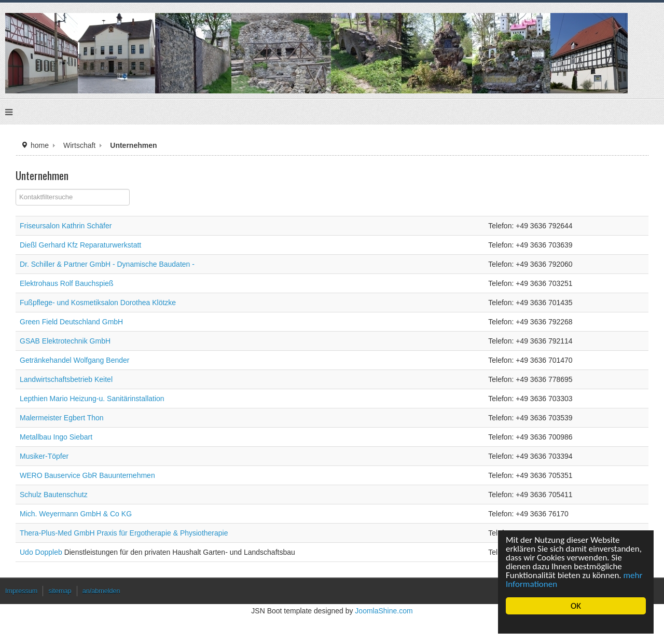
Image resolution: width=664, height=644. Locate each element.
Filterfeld (16, 189)
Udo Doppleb (42, 552)
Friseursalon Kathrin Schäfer (66, 226)
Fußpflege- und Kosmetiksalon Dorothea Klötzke (98, 303)
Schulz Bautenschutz (54, 495)
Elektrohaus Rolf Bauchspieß (67, 283)
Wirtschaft (79, 145)
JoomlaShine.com (384, 611)
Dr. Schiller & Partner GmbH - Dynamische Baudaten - (107, 264)
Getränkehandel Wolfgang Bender (74, 360)
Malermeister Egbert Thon (62, 418)
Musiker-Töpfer (44, 456)
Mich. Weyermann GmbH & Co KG (76, 514)
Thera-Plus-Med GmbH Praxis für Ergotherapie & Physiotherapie (124, 533)
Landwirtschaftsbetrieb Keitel (66, 379)
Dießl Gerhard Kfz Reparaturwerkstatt (80, 245)
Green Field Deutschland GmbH (71, 322)
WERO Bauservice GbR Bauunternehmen (87, 475)
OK (576, 606)
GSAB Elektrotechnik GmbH (65, 341)
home (40, 145)
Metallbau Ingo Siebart (56, 437)
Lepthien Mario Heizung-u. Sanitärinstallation (92, 399)
